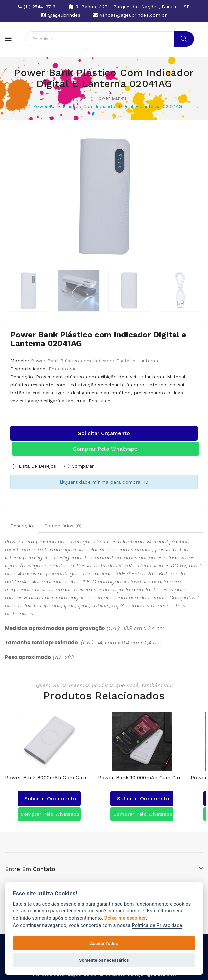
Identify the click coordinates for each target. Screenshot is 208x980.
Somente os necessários (104, 960)
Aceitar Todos (104, 944)
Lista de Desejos (37, 466)
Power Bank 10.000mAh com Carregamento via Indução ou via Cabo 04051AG (142, 777)
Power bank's (111, 98)
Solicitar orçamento (104, 433)
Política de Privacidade (157, 926)
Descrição (22, 525)
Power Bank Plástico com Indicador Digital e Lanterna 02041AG (108, 106)
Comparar (85, 466)
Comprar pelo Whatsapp (105, 449)
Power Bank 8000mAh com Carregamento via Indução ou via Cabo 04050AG (49, 777)
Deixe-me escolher (125, 918)
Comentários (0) (63, 525)
